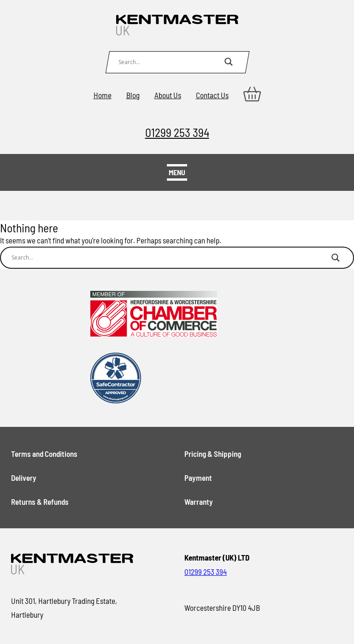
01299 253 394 (177, 132)
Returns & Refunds (40, 502)
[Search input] (169, 62)
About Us (168, 95)
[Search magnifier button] (229, 62)
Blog (133, 95)
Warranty (199, 502)
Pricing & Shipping (213, 454)
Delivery (24, 478)
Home (103, 95)
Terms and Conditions (44, 454)
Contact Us (212, 95)
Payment (198, 478)
